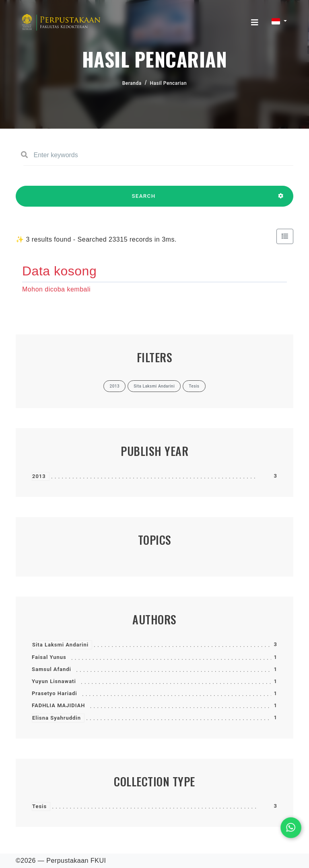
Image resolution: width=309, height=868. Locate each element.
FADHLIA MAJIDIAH (58, 705)
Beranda (132, 83)
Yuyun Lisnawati (54, 681)
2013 (39, 476)
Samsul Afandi (51, 669)
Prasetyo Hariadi (55, 693)
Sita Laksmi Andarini (60, 645)
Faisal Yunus (49, 657)
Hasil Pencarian (169, 83)
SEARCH (144, 200)
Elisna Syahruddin (57, 718)
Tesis (39, 806)
